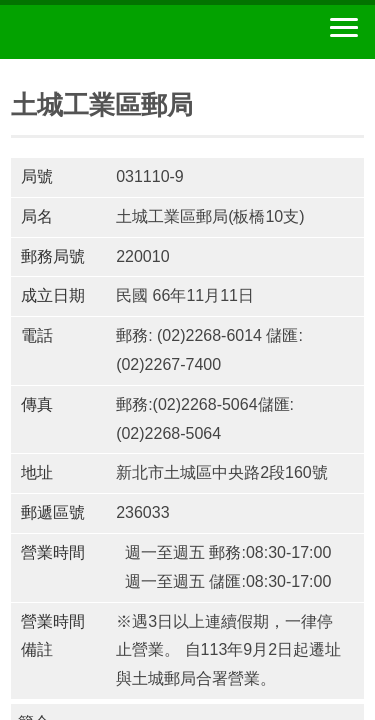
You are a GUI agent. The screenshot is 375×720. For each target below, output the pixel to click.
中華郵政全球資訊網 (125, 32)
